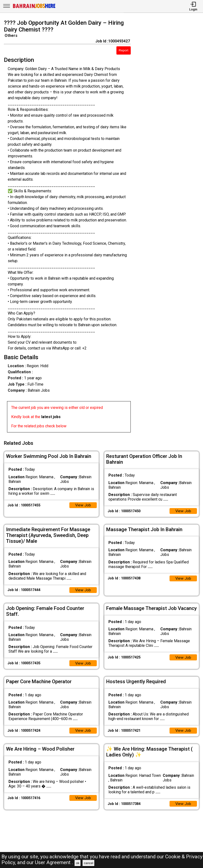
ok (78, 863)
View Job (83, 504)
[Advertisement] (169, 227)
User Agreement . (54, 862)
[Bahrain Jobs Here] (34, 8)
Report (123, 50)
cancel (89, 863)
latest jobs (51, 417)
